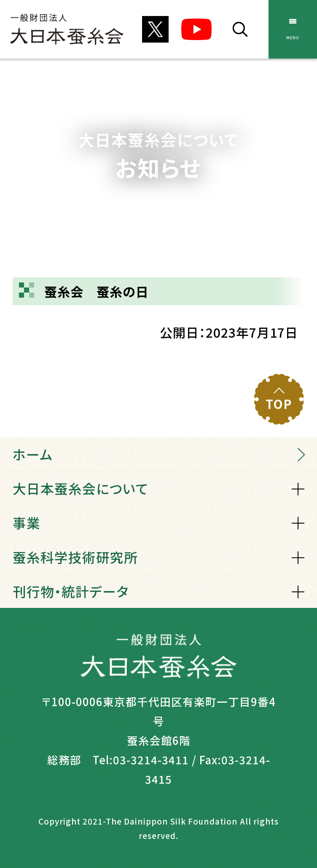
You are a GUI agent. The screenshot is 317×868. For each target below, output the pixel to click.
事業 (27, 522)
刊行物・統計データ (71, 591)
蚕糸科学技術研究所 (75, 557)
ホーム (33, 454)
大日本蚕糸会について (80, 488)
